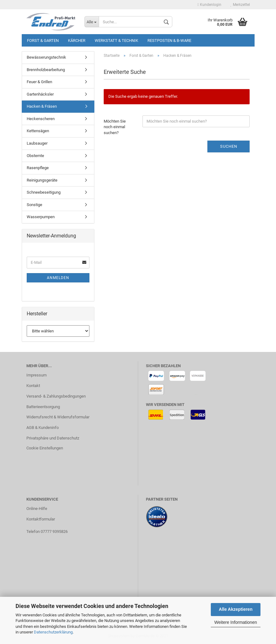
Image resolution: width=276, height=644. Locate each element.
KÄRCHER (77, 41)
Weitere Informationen (235, 622)
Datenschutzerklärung (53, 632)
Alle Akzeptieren (236, 609)
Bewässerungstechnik (46, 57)
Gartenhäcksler (40, 94)
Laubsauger (37, 143)
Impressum (36, 375)
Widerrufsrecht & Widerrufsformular (58, 417)
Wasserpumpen (41, 217)
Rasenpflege (38, 168)
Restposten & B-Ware (169, 41)
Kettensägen (38, 131)
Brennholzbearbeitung (46, 70)
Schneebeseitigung (44, 192)
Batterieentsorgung (43, 407)
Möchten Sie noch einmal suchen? (115, 127)
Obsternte (35, 156)
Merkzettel (240, 5)
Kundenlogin (209, 5)
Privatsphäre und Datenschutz (53, 438)
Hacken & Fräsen (42, 106)
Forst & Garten (43, 41)
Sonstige (34, 205)
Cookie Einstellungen (45, 448)
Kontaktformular (41, 519)
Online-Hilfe (37, 509)
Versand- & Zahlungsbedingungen (56, 396)
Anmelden (58, 278)
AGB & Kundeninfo (43, 428)
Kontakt (33, 386)
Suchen (229, 146)
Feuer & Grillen (39, 82)
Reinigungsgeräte (42, 180)
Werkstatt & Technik (116, 41)
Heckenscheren (41, 119)
